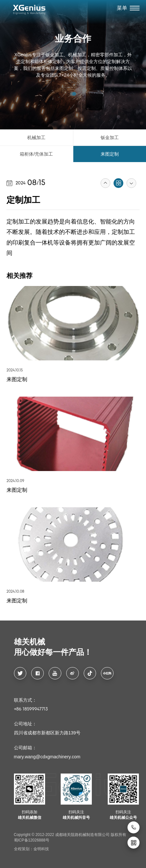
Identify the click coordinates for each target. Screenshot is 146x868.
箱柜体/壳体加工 (36, 154)
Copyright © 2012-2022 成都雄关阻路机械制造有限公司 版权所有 (70, 835)
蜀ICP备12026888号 (32, 840)
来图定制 (110, 154)
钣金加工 (110, 137)
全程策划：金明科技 (31, 849)
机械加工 (36, 137)
